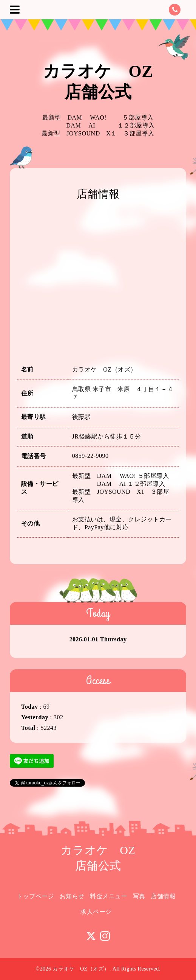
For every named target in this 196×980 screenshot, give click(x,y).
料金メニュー (109, 896)
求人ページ (96, 912)
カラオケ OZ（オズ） (81, 969)
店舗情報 (163, 896)
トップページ (35, 896)
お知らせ (72, 896)
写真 (139, 896)
